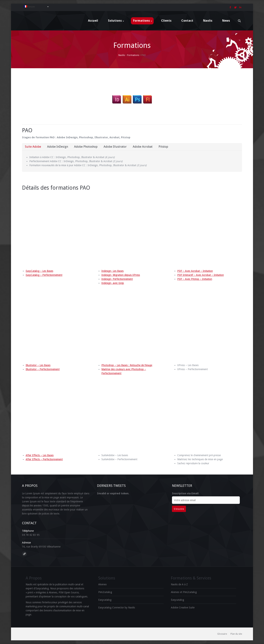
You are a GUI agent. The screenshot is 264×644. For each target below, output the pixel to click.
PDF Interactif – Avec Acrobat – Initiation (201, 275)
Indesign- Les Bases (112, 271)
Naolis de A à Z (179, 584)
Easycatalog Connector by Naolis (117, 607)
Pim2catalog (105, 592)
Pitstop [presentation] (163, 147)
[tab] (33, 147)
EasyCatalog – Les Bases (39, 271)
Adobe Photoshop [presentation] (86, 147)
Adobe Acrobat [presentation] (143, 147)
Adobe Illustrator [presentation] (115, 147)
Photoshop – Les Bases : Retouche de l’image (127, 365)
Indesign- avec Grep (113, 283)
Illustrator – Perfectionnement (43, 369)
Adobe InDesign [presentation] (58, 147)
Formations (133, 55)
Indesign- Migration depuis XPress (121, 275)
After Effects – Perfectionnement (44, 459)
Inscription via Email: (186, 493)
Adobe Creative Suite (183, 607)
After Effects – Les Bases (40, 455)
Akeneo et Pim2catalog (184, 592)
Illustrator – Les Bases (38, 365)
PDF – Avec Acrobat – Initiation (195, 271)
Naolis (122, 55)
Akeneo (102, 584)
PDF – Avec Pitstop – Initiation (195, 279)
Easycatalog (105, 600)
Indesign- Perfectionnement (117, 279)
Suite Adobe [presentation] (33, 147)
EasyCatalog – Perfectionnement (44, 275)
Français (29, 7)
